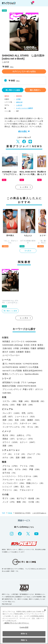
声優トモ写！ (28, 389)
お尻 (8, 417)
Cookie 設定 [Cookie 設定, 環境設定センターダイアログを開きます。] (24, 627)
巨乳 (28, 413)
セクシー (28, 442)
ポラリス (39, 389)
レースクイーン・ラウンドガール (21, 476)
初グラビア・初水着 (29, 498)
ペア (8, 454)
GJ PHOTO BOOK (10, 367)
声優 (35, 469)
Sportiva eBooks (32, 374)
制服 (24, 401)
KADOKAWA (31, 341)
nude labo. (7, 393)
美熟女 (9, 439)
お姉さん (24, 435)
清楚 (8, 446)
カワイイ (11, 442)
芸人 (26, 487)
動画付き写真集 (9, 386)
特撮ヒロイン (35, 483)
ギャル (33, 427)
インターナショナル (14, 427)
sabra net (19, 102)
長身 (21, 420)
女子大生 (10, 473)
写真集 (10, 513)
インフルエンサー (14, 483)
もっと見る (24, 187)
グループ (34, 454)
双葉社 (28, 352)
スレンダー (12, 413)
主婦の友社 (7, 348)
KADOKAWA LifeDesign (13, 345)
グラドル (11, 466)
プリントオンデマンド (12, 389)
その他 (34, 502)
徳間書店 (41, 348)
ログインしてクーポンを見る (24, 71)
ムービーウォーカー (11, 355)
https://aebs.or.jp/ (7, 604)
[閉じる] (45, 610)
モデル (22, 469)
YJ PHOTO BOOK (30, 364)
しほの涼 (19, 105)
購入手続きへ (35, 90)
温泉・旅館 (24, 457)
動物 (22, 502)
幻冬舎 (34, 345)
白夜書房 (20, 352)
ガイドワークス (18, 341)
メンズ (9, 502)
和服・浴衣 (25, 405)
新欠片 (5, 352)
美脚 (8, 420)
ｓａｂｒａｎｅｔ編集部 (24, 108)
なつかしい (25, 439)
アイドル (27, 466)
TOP (3, 513)
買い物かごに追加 (13, 90)
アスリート (10, 490)
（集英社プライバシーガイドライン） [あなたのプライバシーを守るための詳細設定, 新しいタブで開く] (16, 623)
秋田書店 (6, 341)
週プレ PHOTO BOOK (12, 364)
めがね (9, 405)
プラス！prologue (28, 382)
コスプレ (10, 401)
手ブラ (9, 498)
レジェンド (11, 487)
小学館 (18, 99)
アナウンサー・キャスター (17, 480)
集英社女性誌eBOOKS (33, 371)
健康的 (34, 420)
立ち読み (28, 251)
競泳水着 (38, 401)
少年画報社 (25, 348)
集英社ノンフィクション (13, 374)
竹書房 (33, 348)
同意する (24, 640)
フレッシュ (10, 423)
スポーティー (29, 423)
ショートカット (25, 417)
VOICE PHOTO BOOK (27, 386)
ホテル (9, 457)
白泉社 (12, 352)
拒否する (24, 634)
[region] (24, 625)
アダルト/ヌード (27, 490)
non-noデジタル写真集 (12, 371)
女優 (8, 469)
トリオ (20, 454)
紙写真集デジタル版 (11, 382)
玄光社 (27, 345)
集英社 (40, 345)
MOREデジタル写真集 (29, 367)
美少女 (9, 435)
